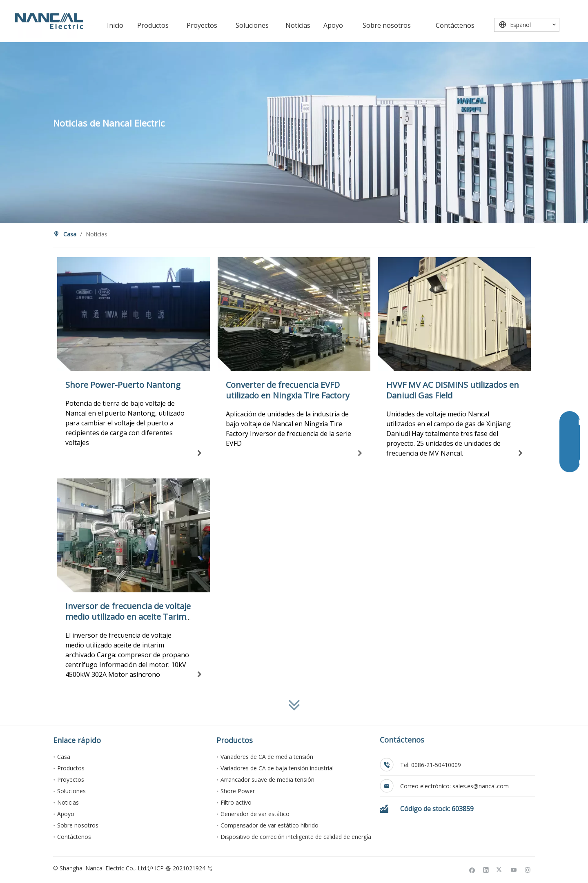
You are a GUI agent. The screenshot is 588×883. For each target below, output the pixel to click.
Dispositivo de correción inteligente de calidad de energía (296, 837)
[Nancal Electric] (49, 21)
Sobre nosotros (78, 825)
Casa (64, 757)
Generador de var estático (255, 814)
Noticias (68, 802)
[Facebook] (472, 870)
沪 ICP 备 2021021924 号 (180, 868)
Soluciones (71, 791)
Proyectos (71, 780)
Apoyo (66, 814)
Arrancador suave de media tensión (267, 780)
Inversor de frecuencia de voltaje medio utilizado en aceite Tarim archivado (128, 617)
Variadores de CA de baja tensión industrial (277, 768)
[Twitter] (500, 870)
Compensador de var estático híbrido (269, 825)
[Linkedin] (486, 870)
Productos (71, 768)
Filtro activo (236, 802)
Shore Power (238, 791)
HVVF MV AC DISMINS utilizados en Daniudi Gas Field (453, 390)
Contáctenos (74, 837)
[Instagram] (528, 870)
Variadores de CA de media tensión (267, 757)
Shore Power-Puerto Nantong (123, 385)
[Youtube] (514, 870)
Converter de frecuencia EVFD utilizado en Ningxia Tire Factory (288, 390)
